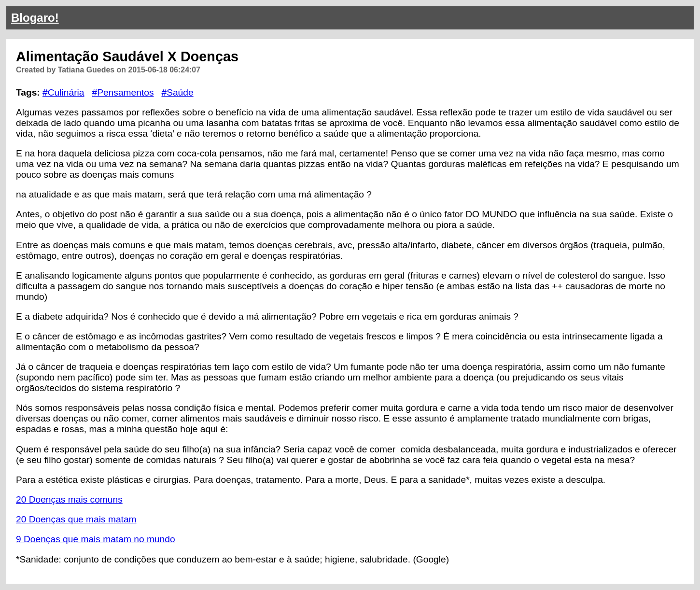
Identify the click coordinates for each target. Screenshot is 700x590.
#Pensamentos (123, 92)
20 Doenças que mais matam (76, 519)
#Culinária (63, 92)
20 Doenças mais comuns (69, 499)
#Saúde (177, 92)
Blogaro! (35, 18)
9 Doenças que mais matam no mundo (96, 539)
